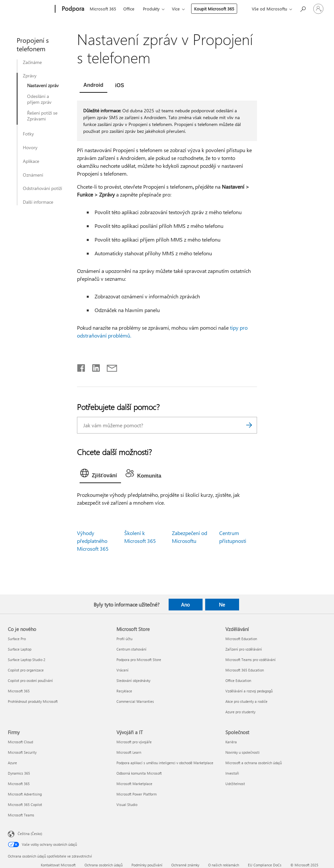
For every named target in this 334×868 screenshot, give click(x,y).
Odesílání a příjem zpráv (39, 99)
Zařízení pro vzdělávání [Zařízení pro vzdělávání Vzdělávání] (244, 649)
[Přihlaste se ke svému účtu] (318, 9)
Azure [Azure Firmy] (12, 763)
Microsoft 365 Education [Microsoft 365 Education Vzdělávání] (245, 670)
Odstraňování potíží (42, 188)
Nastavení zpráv (43, 86)
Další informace (38, 202)
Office (129, 9)
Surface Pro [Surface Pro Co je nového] (17, 639)
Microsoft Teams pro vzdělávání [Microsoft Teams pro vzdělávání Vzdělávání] (250, 660)
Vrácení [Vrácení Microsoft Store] (122, 670)
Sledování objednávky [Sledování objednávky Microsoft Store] (133, 680)
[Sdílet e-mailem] (109, 367)
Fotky (28, 134)
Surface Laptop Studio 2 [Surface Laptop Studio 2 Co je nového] (27, 660)
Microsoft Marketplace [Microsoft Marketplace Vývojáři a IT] (134, 784)
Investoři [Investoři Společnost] (232, 773)
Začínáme (32, 62)
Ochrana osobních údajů (104, 865)
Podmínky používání (147, 865)
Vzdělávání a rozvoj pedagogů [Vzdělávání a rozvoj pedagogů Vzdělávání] (249, 691)
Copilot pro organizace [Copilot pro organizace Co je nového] (26, 670)
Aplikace (31, 161)
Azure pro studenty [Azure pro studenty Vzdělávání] (240, 712)
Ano (185, 605)
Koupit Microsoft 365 (214, 9)
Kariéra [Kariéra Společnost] (231, 742)
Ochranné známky (185, 865)
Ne (222, 605)
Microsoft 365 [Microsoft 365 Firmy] (19, 784)
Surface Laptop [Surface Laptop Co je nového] (20, 649)
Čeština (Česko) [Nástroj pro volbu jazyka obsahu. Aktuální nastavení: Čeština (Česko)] (30, 834)
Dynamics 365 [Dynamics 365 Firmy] (19, 773)
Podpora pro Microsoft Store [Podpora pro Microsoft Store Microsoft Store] (139, 660)
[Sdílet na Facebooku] (82, 367)
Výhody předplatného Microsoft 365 (93, 541)
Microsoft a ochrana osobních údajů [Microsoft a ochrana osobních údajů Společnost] (254, 763)
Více (176, 9)
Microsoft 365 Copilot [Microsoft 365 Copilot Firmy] (25, 805)
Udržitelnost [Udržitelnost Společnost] (235, 784)
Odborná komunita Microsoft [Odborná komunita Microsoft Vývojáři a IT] (139, 773)
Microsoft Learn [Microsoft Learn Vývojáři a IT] (129, 752)
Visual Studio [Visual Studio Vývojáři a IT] (127, 805)
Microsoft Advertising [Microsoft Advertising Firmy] (25, 794)
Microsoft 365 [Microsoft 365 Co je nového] (19, 691)
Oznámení (33, 175)
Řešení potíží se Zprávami (42, 116)
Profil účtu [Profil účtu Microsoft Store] (124, 639)
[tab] (93, 86)
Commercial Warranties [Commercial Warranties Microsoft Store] (135, 701)
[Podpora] (72, 9)
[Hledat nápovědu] (303, 8)
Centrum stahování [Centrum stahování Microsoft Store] (131, 649)
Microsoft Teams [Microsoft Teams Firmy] (21, 815)
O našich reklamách (224, 865)
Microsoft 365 (103, 9)
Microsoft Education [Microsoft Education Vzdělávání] (241, 639)
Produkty (151, 9)
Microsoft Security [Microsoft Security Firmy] (22, 752)
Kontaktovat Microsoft (58, 865)
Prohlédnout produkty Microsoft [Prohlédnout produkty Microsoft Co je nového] (33, 701)
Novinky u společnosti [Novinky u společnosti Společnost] (243, 752)
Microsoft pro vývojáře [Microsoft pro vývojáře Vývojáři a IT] (134, 742)
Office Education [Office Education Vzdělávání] (238, 680)
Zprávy (30, 76)
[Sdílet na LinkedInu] (93, 367)
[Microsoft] (30, 9)
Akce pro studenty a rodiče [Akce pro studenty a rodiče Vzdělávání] (246, 701)
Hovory (30, 148)
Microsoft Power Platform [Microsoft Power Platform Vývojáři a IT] (137, 794)
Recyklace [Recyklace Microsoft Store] (124, 691)
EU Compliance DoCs (265, 865)
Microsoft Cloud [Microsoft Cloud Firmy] (20, 742)
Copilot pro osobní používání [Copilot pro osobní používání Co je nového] (30, 680)
